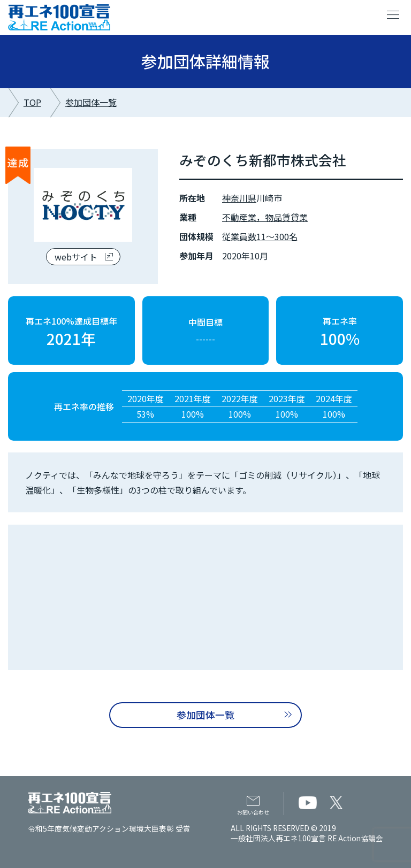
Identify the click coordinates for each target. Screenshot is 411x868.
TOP (32, 102)
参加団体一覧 (91, 102)
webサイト (76, 257)
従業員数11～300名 (260, 236)
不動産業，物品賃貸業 (265, 217)
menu (393, 15)
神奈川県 (239, 198)
